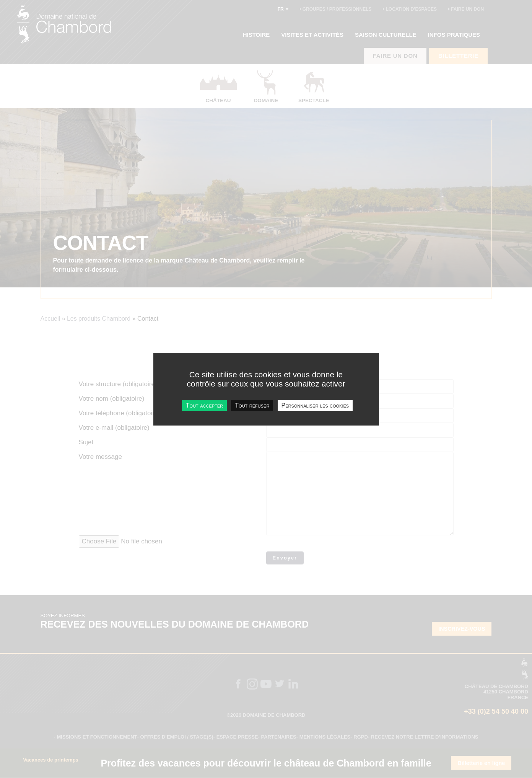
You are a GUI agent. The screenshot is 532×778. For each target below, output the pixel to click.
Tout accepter (204, 405)
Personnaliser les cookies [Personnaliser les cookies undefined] (315, 405)
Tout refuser (252, 405)
